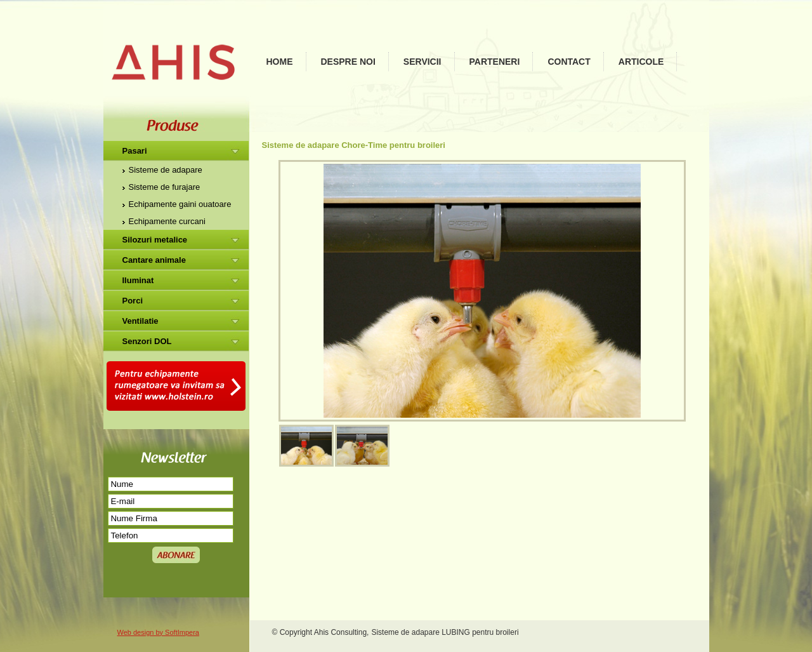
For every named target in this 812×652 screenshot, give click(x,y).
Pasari (135, 151)
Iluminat (138, 280)
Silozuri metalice (155, 240)
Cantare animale (154, 260)
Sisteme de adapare (166, 170)
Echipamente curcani (167, 221)
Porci (133, 301)
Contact (569, 62)
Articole (641, 62)
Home (280, 62)
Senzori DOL (147, 341)
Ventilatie (141, 321)
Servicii (422, 62)
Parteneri (495, 62)
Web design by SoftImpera (158, 632)
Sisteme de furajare (165, 187)
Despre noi (348, 62)
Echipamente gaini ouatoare (180, 204)
